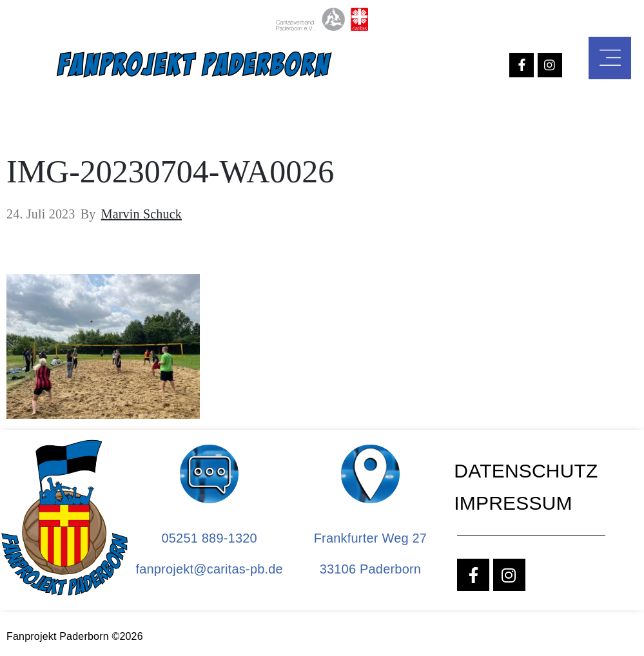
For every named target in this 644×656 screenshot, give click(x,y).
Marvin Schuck (141, 214)
